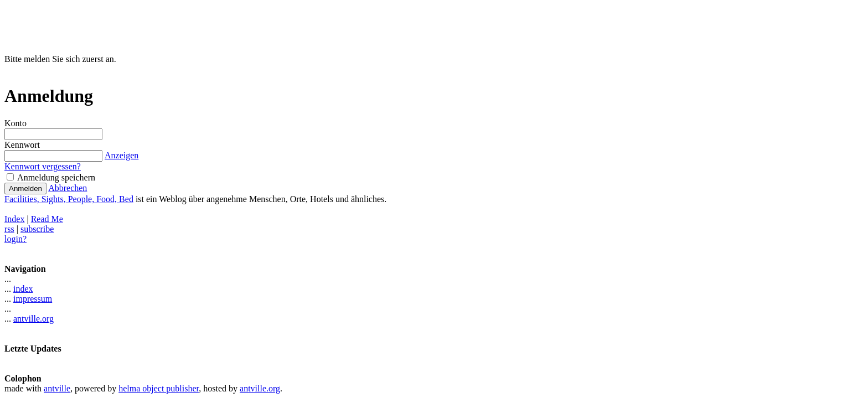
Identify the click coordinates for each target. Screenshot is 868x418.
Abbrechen (68, 188)
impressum (33, 299)
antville (57, 388)
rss (9, 229)
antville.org (33, 319)
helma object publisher (159, 388)
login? (15, 239)
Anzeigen (121, 155)
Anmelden (25, 189)
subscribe (37, 229)
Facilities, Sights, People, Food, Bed (69, 199)
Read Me (47, 219)
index (23, 289)
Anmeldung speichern (51, 177)
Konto (15, 123)
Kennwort (22, 145)
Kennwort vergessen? (43, 166)
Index (14, 219)
